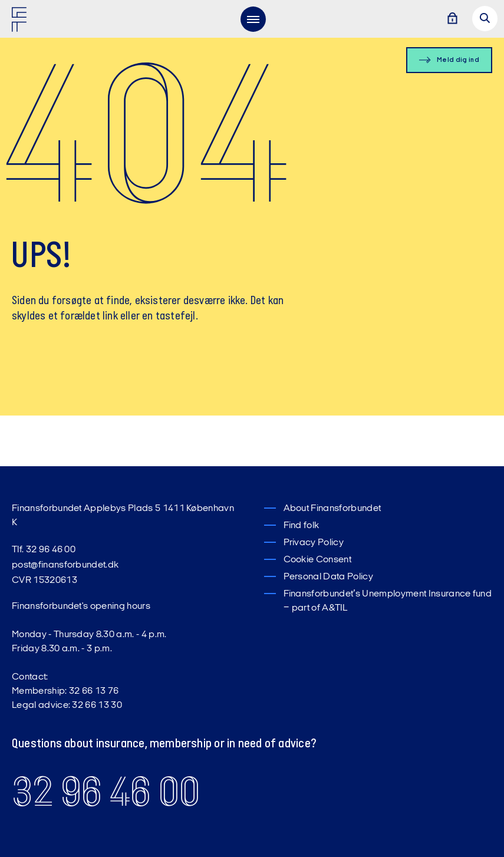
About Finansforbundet (332, 509)
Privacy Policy (314, 543)
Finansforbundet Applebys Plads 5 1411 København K (123, 516)
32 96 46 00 (106, 792)
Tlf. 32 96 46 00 (44, 550)
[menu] (253, 19)
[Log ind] (452, 19)
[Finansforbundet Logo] (21, 22)
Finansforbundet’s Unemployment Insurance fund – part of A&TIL (388, 601)
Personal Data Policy (328, 577)
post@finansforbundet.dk (65, 565)
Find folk (302, 526)
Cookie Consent (317, 560)
